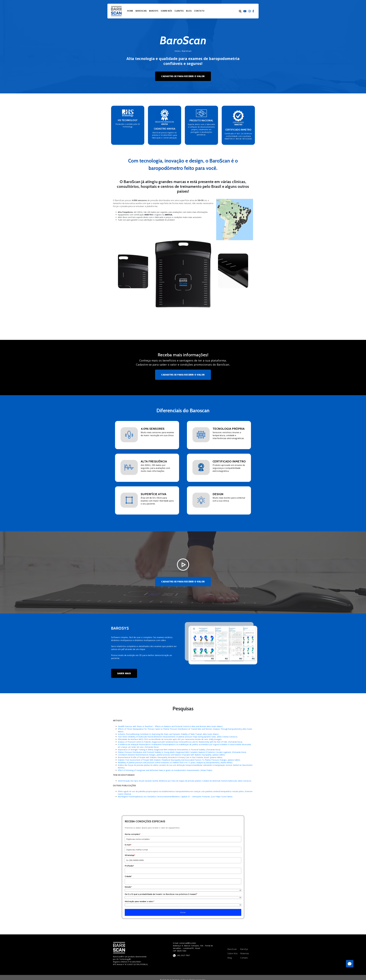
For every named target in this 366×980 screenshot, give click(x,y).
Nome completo (133, 834)
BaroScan (232, 949)
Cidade (128, 876)
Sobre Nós (233, 954)
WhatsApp (130, 855)
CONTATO (199, 11)
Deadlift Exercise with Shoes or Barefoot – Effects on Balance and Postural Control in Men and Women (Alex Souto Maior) (170, 726)
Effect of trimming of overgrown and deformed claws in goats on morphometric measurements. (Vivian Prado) (165, 770)
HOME (130, 11)
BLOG (189, 11)
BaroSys (244, 949)
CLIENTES (179, 11)
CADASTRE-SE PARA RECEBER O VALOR (183, 76)
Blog (230, 958)
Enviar (183, 912)
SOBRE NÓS (166, 11)
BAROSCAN (141, 11)
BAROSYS (154, 11)
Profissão (129, 866)
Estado (128, 887)
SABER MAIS (124, 673)
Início (177, 51)
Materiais (245, 954)
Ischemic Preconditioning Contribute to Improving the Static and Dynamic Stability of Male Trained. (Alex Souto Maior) (168, 734)
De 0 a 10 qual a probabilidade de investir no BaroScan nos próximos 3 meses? (161, 894)
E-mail (128, 845)
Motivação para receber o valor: (139, 901)
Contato (244, 958)
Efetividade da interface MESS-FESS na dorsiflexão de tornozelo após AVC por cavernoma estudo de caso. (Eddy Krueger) (170, 739)
